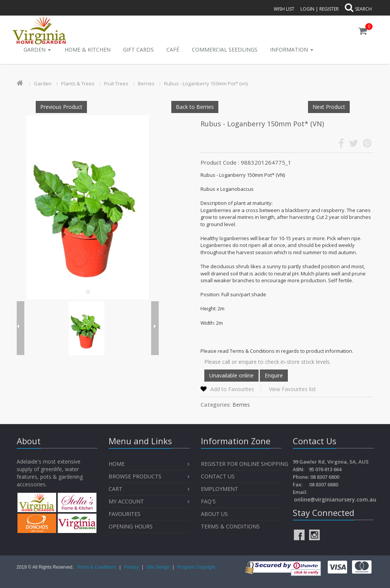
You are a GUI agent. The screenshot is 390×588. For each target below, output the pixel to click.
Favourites (125, 514)
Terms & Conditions (230, 526)
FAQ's (208, 501)
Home (117, 464)
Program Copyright (196, 567)
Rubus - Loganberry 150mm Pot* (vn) (206, 83)
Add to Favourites (232, 389)
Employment (219, 489)
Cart (115, 489)
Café (173, 50)
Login (307, 9)
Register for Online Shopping (245, 464)
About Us (214, 514)
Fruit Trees (116, 83)
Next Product (329, 107)
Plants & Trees (78, 83)
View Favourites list (292, 389)
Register (329, 9)
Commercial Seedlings (225, 50)
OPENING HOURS (131, 526)
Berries (146, 83)
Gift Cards (138, 50)
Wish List (284, 9)
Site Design (159, 567)
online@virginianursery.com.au (335, 499)
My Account (126, 501)
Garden (37, 50)
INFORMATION (292, 50)
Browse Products (135, 476)
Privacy (132, 567)
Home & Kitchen (88, 50)
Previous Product (61, 107)
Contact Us (218, 476)
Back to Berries (195, 107)
